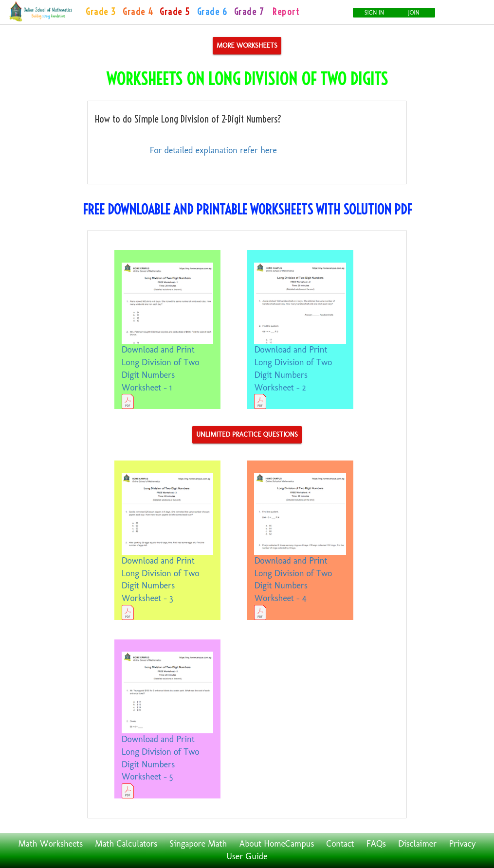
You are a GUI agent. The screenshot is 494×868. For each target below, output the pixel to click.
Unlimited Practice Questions (247, 434)
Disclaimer (417, 844)
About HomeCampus (277, 844)
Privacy (463, 844)
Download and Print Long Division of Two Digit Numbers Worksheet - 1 (167, 336)
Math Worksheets (51, 844)
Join (414, 13)
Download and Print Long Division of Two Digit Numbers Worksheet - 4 (300, 547)
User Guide (247, 856)
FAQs (376, 844)
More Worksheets (247, 45)
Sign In (374, 13)
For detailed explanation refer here (213, 150)
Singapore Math (198, 844)
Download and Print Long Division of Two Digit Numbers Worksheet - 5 (167, 725)
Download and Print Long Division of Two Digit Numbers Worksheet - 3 (167, 547)
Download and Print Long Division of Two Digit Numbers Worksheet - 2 (300, 336)
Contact (340, 844)
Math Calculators (126, 844)
